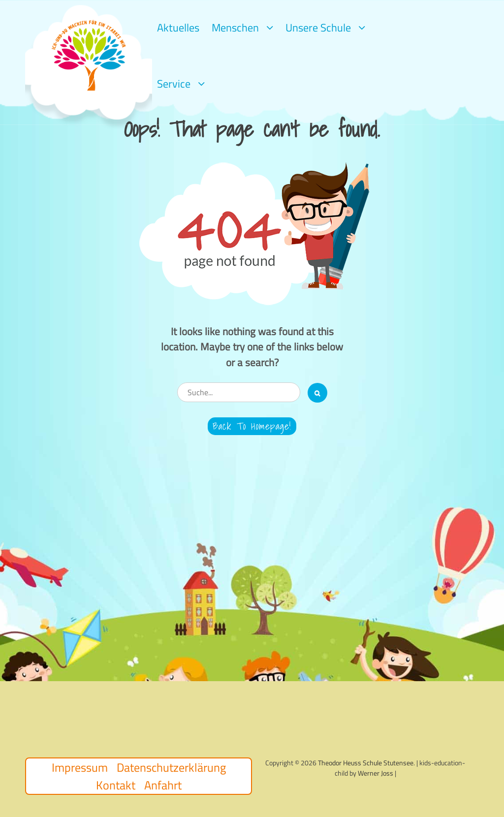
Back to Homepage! (252, 426)
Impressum (80, 767)
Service (174, 84)
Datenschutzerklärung (171, 767)
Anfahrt (163, 785)
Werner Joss (376, 773)
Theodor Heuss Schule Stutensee (366, 763)
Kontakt (116, 785)
